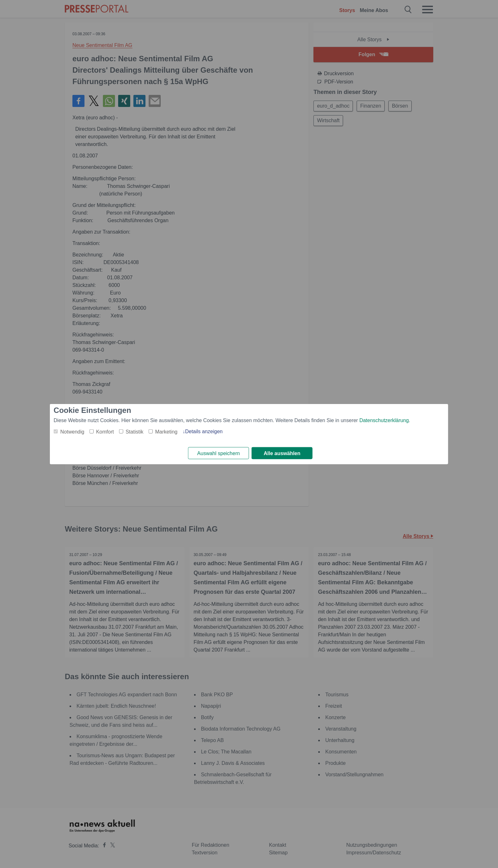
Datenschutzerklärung (384, 420)
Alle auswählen (282, 453)
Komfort (105, 431)
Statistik (134, 431)
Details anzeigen (204, 431)
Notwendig (72, 431)
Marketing (166, 431)
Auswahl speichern (219, 453)
